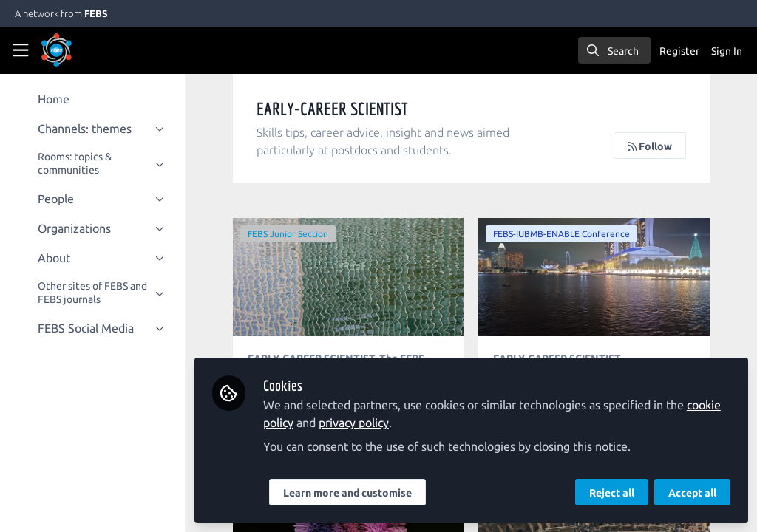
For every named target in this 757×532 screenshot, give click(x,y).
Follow (650, 146)
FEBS (96, 13)
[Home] (77, 50)
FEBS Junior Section (292, 234)
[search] (614, 50)
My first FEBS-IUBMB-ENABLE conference (595, 277)
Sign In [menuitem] (727, 51)
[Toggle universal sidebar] (21, 50)
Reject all (612, 493)
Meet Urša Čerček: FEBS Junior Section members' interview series (351, 277)
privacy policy (357, 423)
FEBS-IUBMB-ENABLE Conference (564, 234)
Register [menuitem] (679, 51)
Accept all (692, 493)
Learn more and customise (351, 493)
